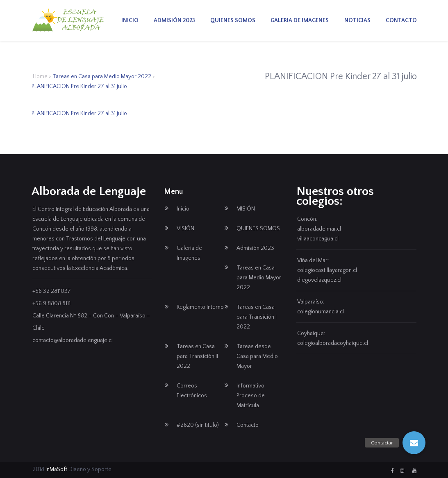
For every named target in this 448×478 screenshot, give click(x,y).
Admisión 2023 (174, 20)
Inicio (130, 20)
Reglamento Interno (200, 307)
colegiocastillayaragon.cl (327, 270)
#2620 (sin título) (198, 425)
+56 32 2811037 (52, 291)
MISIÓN (246, 209)
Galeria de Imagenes (300, 20)
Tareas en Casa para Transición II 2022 (197, 356)
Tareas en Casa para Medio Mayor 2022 (102, 77)
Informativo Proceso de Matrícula (251, 396)
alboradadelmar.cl (319, 229)
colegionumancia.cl (321, 312)
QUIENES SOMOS (233, 20)
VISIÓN (185, 229)
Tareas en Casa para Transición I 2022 (257, 317)
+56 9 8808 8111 (51, 304)
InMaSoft (56, 469)
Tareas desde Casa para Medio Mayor (257, 356)
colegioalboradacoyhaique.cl (333, 343)
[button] (414, 443)
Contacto (401, 20)
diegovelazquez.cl (319, 280)
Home (40, 77)
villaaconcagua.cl (318, 239)
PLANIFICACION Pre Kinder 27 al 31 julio (79, 113)
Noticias (357, 20)
